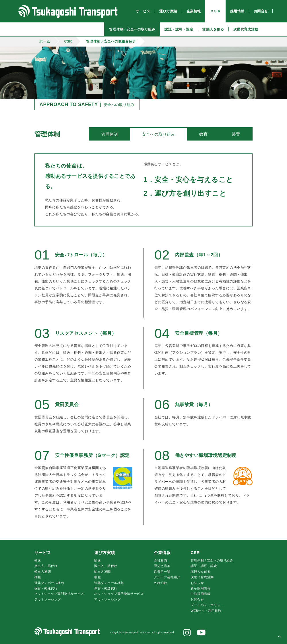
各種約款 (160, 583)
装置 (236, 134)
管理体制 (110, 134)
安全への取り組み (158, 134)
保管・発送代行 (46, 588)
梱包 (38, 577)
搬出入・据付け (46, 566)
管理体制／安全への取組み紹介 (111, 41)
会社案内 (160, 560)
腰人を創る (200, 572)
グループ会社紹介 (167, 577)
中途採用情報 (200, 594)
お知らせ (197, 583)
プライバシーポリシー (207, 605)
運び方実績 (104, 553)
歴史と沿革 (162, 566)
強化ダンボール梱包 (49, 583)
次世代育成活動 (202, 577)
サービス (43, 553)
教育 (203, 134)
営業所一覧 (162, 572)
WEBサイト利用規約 (206, 611)
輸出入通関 (43, 572)
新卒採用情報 (200, 588)
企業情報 (162, 553)
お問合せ (197, 599)
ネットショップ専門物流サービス (59, 594)
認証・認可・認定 (204, 566)
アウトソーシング (48, 599)
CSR (68, 41)
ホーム (45, 41)
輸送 (38, 560)
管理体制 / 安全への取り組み (212, 560)
